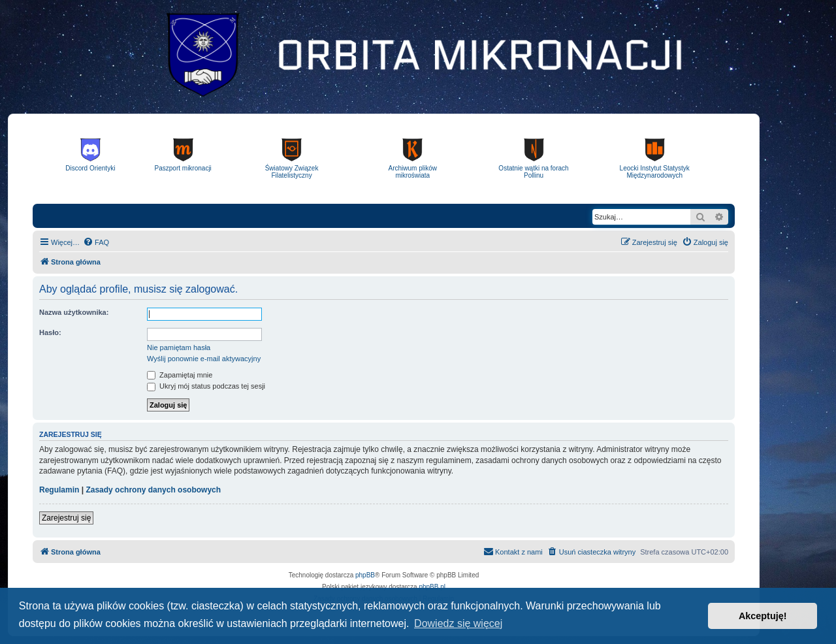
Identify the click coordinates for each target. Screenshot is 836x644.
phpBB (365, 575)
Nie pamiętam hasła (179, 347)
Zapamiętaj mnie (180, 375)
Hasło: (50, 332)
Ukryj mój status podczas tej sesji (206, 386)
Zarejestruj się (66, 518)
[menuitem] (96, 242)
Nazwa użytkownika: (74, 312)
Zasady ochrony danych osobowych (153, 490)
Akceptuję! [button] (763, 616)
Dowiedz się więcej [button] (458, 623)
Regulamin (59, 490)
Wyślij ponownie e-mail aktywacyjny (204, 359)
